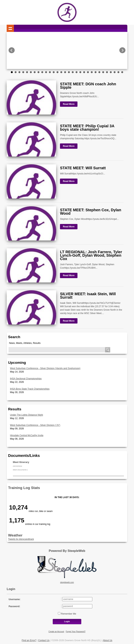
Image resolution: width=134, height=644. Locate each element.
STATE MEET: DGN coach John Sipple (88, 86)
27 (111, 72)
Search (14, 337)
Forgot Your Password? (76, 632)
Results (15, 409)
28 (115, 72)
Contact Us (44, 640)
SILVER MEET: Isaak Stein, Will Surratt (88, 296)
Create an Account (56, 632)
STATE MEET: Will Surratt (83, 168)
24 (99, 72)
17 (73, 72)
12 (54, 72)
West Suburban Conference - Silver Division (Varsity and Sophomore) (45, 368)
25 (103, 72)
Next (122, 50)
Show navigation (10, 28)
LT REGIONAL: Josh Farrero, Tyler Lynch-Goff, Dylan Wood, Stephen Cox (91, 255)
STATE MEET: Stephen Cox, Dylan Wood (91, 212)
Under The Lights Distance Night (27, 415)
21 (88, 72)
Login (67, 621)
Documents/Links (24, 456)
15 (65, 72)
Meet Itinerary (21, 462)
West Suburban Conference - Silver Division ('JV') (35, 425)
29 (118, 72)
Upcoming (17, 363)
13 (57, 72)
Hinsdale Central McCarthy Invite (27, 435)
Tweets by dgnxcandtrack (21, 539)
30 (122, 72)
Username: (14, 599)
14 (61, 72)
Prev (12, 50)
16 (69, 72)
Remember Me (68, 614)
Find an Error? (29, 640)
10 (46, 72)
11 (50, 72)
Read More (69, 104)
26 (107, 72)
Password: (14, 606)
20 (84, 72)
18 (77, 72)
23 (96, 72)
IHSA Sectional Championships (26, 379)
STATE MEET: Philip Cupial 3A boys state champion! (87, 128)
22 (92, 72)
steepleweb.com (67, 582)
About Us (108, 640)
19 (80, 72)
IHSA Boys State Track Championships (30, 389)
